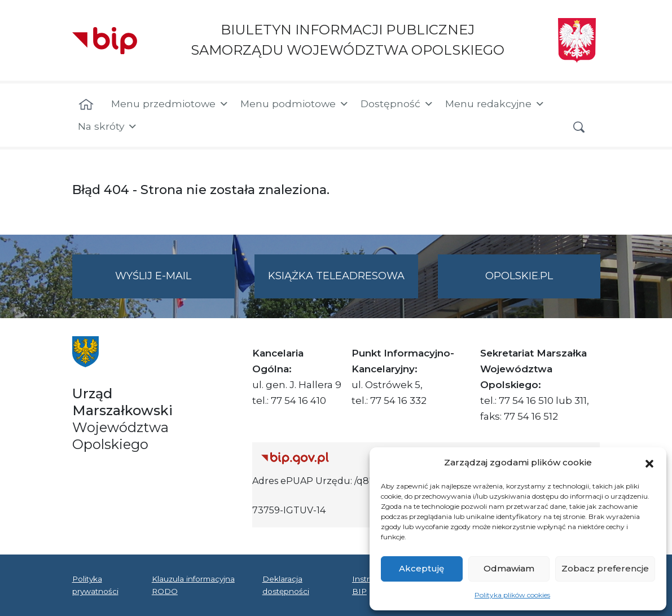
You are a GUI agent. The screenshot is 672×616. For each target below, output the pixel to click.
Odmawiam (509, 568)
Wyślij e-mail (175, 283)
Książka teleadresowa (336, 276)
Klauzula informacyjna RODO (193, 585)
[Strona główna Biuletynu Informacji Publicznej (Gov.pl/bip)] (344, 458)
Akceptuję (421, 568)
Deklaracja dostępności (286, 585)
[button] (649, 463)
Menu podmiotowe (295, 104)
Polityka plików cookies (512, 595)
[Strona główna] (86, 105)
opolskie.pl (519, 276)
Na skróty (108, 126)
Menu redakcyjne (495, 104)
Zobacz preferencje (605, 568)
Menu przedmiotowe (170, 104)
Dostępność (397, 104)
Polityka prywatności (95, 585)
